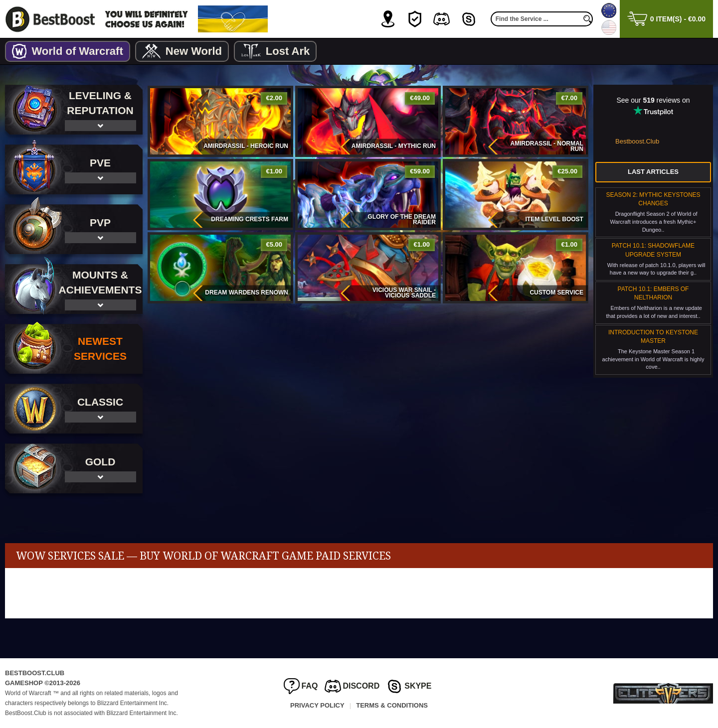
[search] (588, 19)
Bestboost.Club (637, 141)
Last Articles (653, 172)
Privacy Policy (317, 705)
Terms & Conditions (392, 705)
